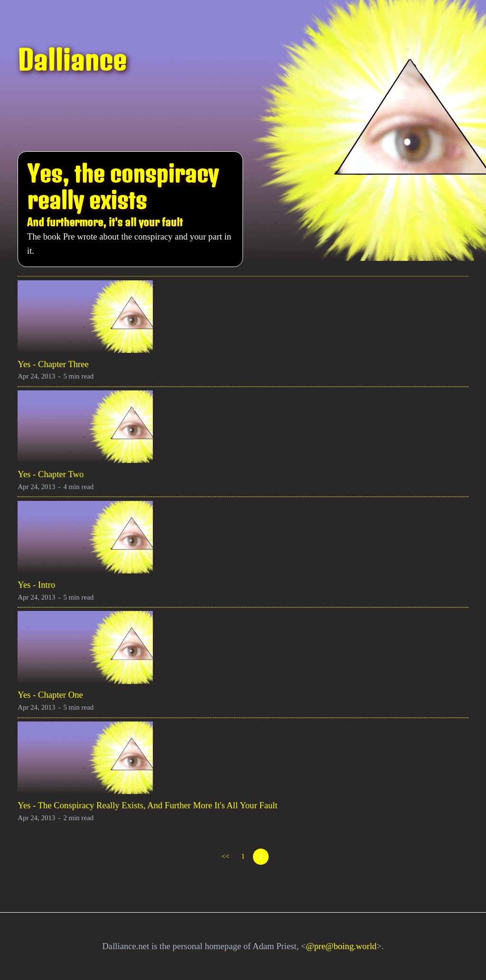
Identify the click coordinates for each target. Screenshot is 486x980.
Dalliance (72, 60)
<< (225, 856)
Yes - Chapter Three (53, 364)
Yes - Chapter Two (51, 474)
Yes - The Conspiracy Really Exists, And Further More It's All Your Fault (147, 805)
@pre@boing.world (341, 946)
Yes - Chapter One (50, 695)
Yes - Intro (36, 585)
